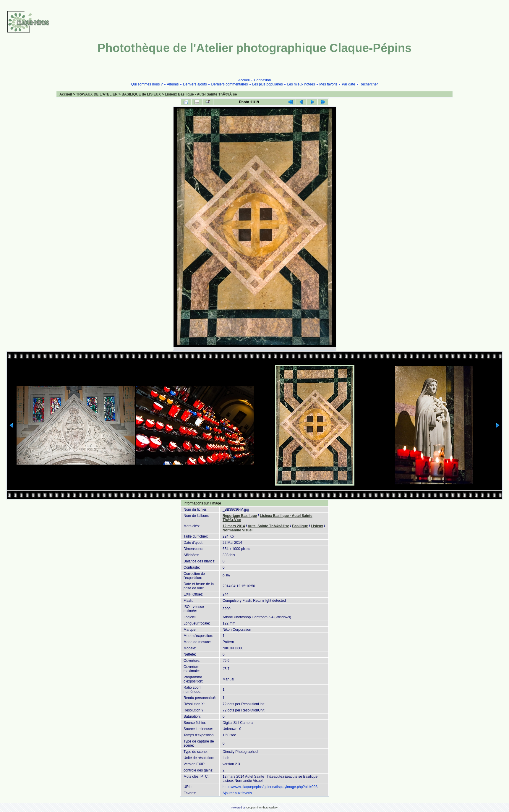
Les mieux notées (301, 84)
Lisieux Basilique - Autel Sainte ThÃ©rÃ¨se (201, 94)
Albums (173, 84)
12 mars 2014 (234, 526)
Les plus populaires (267, 84)
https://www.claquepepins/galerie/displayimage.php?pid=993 (270, 787)
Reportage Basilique (240, 516)
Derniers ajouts (195, 84)
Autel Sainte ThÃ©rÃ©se (268, 526)
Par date (348, 84)
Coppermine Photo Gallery (262, 808)
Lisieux (317, 526)
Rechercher (369, 84)
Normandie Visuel (238, 530)
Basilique (300, 526)
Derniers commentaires (230, 84)
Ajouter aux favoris (237, 793)
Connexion (262, 80)
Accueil (244, 80)
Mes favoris (328, 84)
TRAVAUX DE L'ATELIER (97, 94)
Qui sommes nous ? (147, 84)
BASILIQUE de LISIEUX (141, 94)
